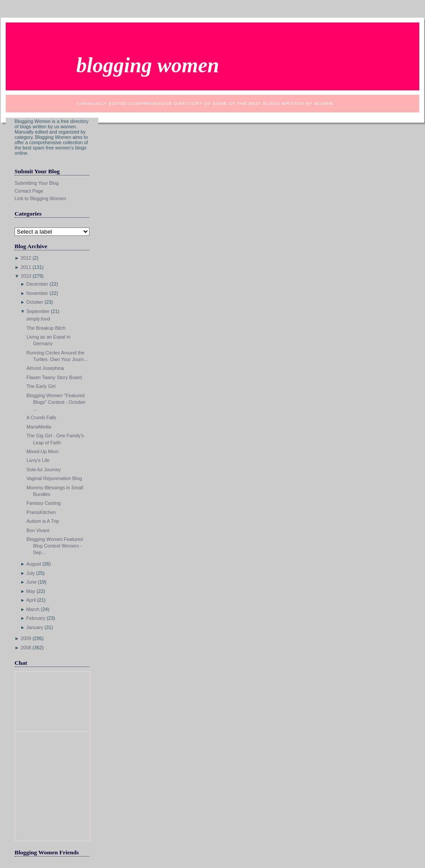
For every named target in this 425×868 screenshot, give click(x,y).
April (31, 600)
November (37, 293)
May (31, 591)
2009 (26, 638)
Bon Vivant (38, 530)
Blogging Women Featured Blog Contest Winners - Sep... (55, 546)
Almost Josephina (45, 368)
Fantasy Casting (44, 503)
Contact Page (29, 191)
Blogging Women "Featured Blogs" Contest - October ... (56, 402)
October (35, 302)
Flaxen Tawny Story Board (54, 377)
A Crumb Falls (41, 417)
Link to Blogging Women (40, 198)
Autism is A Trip (43, 521)
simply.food (38, 319)
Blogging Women (148, 65)
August (34, 564)
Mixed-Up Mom (43, 451)
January (35, 627)
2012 (26, 258)
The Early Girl (41, 386)
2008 (26, 648)
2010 (26, 276)
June (32, 582)
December (37, 284)
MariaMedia (39, 427)
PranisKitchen (41, 512)
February (36, 618)
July (31, 573)
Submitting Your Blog (37, 183)
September (38, 311)
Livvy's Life (38, 460)
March (33, 609)
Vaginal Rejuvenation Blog (54, 478)
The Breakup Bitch (46, 328)
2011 (26, 267)
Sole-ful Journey (44, 469)
